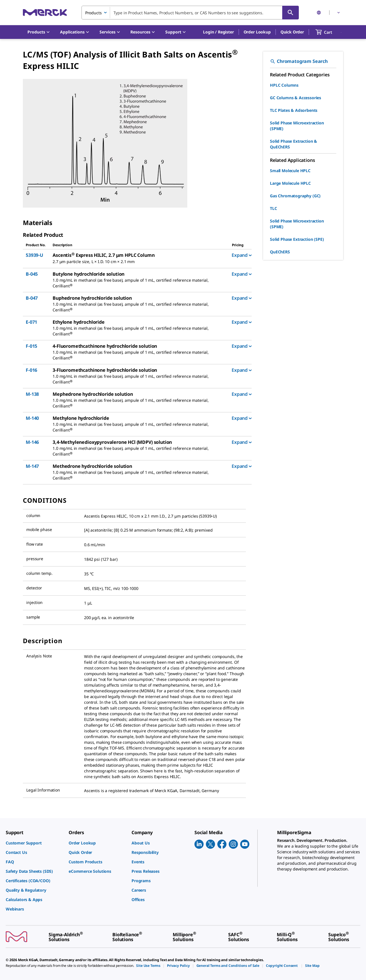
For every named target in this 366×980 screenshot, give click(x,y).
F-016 (31, 370)
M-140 (32, 418)
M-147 (32, 466)
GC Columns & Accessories (296, 98)
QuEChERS (280, 252)
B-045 (32, 274)
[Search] (291, 13)
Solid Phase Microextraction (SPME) (297, 126)
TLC (273, 208)
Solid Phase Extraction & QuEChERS (294, 144)
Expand (242, 255)
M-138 (32, 394)
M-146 (32, 442)
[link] (34, 843)
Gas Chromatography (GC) (295, 196)
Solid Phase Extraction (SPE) (297, 239)
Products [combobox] (94, 13)
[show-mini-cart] (329, 32)
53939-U (34, 255)
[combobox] (190, 13)
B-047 (32, 298)
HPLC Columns (284, 85)
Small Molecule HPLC (290, 171)
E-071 (31, 322)
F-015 (31, 346)
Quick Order (292, 32)
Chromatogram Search (299, 61)
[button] (218, 32)
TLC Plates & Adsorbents (294, 110)
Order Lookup (257, 32)
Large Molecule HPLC (290, 183)
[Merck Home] (45, 12)
